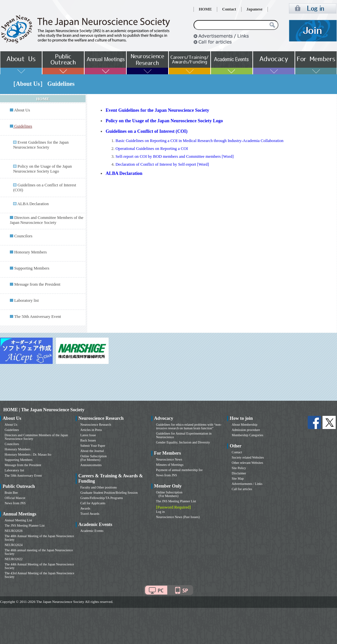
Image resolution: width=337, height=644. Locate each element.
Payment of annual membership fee (179, 470)
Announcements (91, 465)
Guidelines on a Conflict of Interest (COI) (147, 131)
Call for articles (242, 489)
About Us (22, 110)
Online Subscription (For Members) (93, 458)
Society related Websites (248, 457)
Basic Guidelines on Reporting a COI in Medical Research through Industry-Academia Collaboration (199, 141)
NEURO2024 (13, 545)
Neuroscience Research (96, 425)
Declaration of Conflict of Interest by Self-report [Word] (162, 164)
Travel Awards (90, 514)
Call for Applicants (93, 503)
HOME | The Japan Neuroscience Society (44, 410)
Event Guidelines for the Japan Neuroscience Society (41, 145)
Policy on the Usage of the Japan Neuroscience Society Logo (42, 169)
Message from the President (37, 284)
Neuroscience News (169, 459)
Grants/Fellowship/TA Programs (102, 498)
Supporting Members (32, 268)
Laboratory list (26, 300)
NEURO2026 (13, 531)
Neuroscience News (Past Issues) (178, 517)
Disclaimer (239, 473)
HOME (205, 9)
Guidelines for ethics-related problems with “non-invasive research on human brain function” (189, 426)
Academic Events (92, 531)
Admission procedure (246, 430)
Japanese (255, 9)
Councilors (23, 236)
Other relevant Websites (247, 463)
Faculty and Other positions (99, 487)
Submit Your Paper (93, 446)
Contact (229, 9)
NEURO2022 (13, 559)
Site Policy (239, 468)
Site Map (238, 478)
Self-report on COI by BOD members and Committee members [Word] (175, 156)
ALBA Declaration (33, 204)
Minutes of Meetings (170, 465)
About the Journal (92, 451)
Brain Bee (11, 493)
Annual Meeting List (18, 520)
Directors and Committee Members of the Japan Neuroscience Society (47, 220)
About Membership (245, 425)
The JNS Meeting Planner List (25, 525)
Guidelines (12, 430)
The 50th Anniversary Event (38, 317)
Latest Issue (88, 435)
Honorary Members (30, 252)
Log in (160, 512)
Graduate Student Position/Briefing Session (109, 493)
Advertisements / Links (247, 484)
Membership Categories (247, 435)
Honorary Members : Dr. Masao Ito (28, 454)
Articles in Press (91, 430)
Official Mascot (15, 498)
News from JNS (15, 503)
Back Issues (88, 440)
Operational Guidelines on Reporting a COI (152, 149)
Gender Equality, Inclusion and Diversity (183, 442)
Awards (85, 508)
